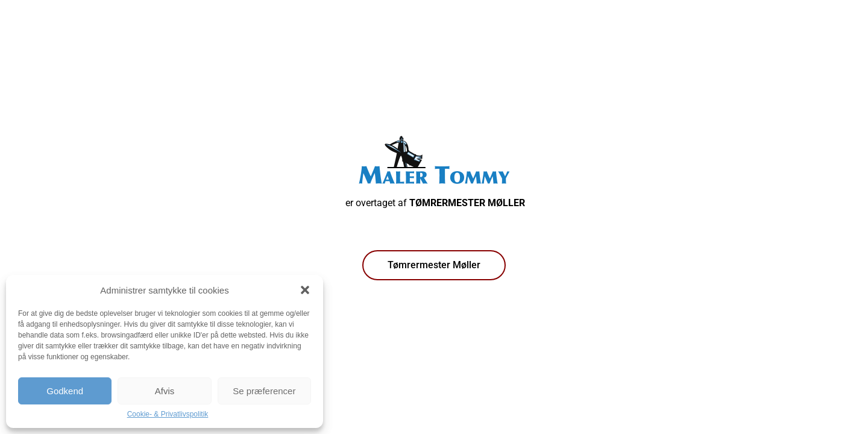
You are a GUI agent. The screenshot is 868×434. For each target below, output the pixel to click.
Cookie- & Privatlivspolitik (168, 414)
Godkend (65, 391)
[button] (305, 290)
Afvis (165, 391)
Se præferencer (264, 391)
